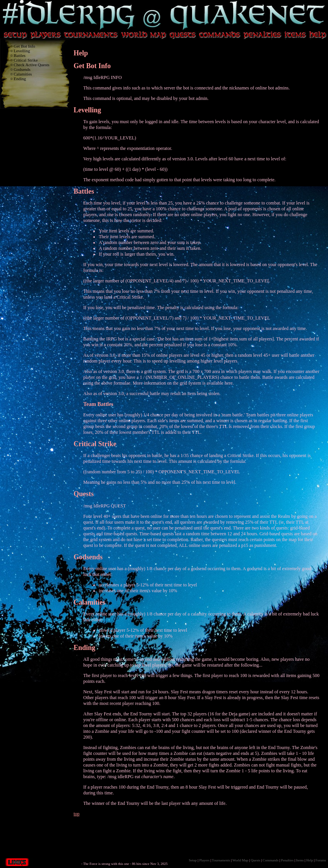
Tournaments (221, 860)
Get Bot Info (24, 46)
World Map (240, 860)
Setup (193, 860)
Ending (20, 79)
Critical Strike (26, 60)
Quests (84, 494)
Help (310, 860)
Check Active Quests (31, 65)
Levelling (22, 51)
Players (204, 860)
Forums (321, 860)
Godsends (22, 69)
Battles (20, 55)
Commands (270, 860)
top (76, 814)
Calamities (23, 74)
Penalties (288, 860)
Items (300, 860)
